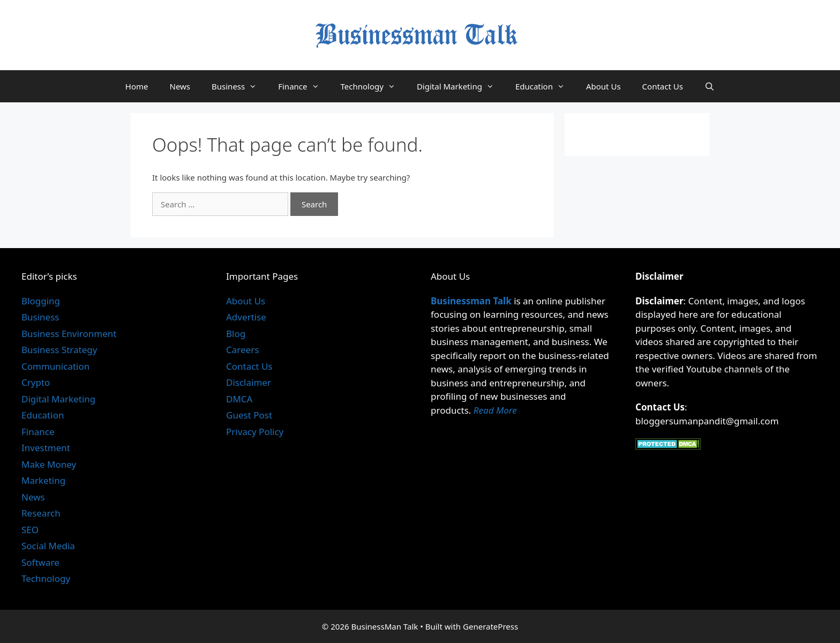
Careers (242, 350)
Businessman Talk (471, 301)
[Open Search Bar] (710, 86)
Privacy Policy (255, 432)
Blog (236, 334)
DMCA (239, 399)
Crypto (36, 382)
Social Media (48, 546)
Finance (304, 86)
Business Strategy (59, 350)
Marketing (43, 480)
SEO (30, 530)
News (180, 86)
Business (239, 86)
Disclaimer (249, 382)
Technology (373, 86)
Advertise (246, 317)
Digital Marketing (461, 86)
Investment (46, 448)
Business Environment (69, 334)
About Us (603, 86)
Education (545, 86)
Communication (55, 366)
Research (41, 513)
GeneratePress (490, 626)
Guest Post (249, 415)
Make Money (49, 464)
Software (40, 562)
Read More (495, 410)
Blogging (41, 301)
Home (137, 86)
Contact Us (663, 86)
